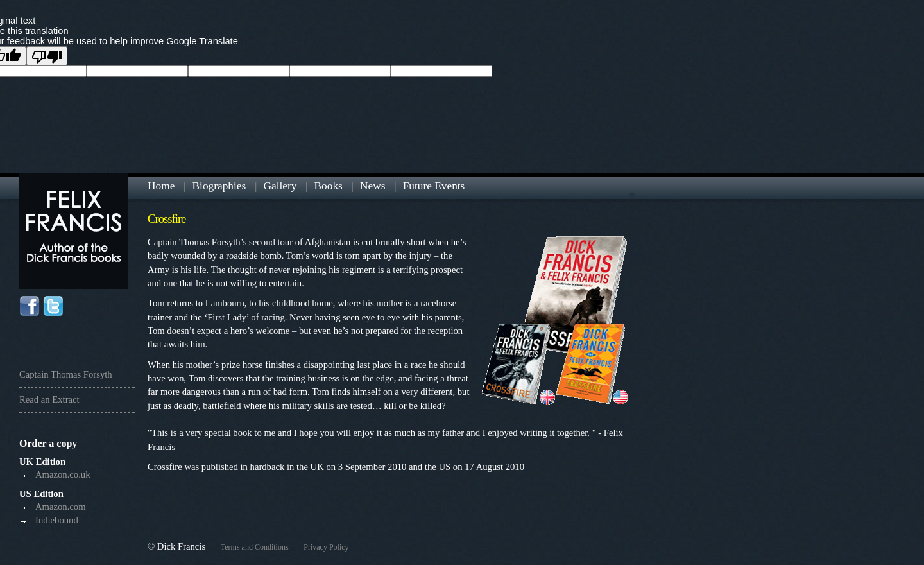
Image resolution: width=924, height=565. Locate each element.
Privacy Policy (326, 547)
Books (329, 186)
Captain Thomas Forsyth (66, 374)
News (372, 186)
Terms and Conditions (255, 547)
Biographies (219, 186)
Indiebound (57, 520)
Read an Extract (49, 399)
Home (161, 186)
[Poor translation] (47, 56)
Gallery (280, 186)
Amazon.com (61, 507)
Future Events (434, 186)
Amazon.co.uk (63, 474)
